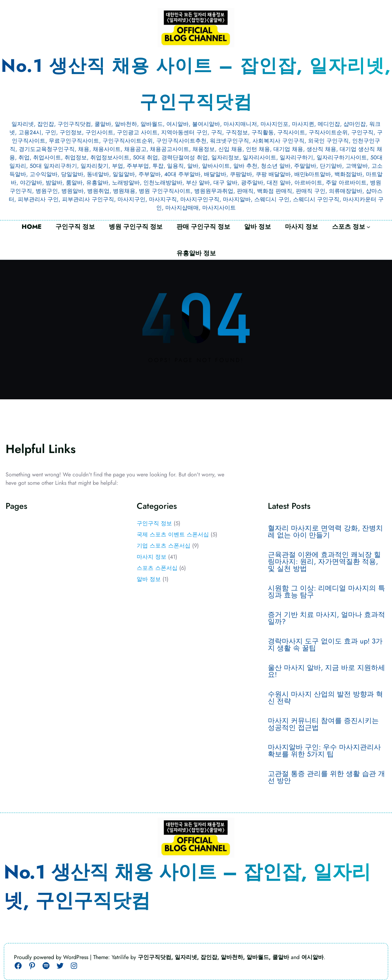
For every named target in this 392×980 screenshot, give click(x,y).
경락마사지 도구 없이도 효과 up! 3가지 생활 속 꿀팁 (325, 645)
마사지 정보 (152, 557)
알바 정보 (149, 579)
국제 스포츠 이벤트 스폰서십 (173, 534)
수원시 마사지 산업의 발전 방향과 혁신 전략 (325, 698)
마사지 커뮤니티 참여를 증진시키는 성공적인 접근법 (323, 724)
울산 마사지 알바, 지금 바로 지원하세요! (326, 671)
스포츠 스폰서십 (157, 568)
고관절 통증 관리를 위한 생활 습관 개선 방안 (326, 777)
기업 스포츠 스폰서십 (164, 546)
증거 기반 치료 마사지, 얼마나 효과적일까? (326, 618)
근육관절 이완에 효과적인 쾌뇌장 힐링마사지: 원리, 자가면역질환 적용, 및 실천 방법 (324, 562)
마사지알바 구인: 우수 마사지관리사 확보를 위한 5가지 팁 (324, 751)
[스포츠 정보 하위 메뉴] (368, 227)
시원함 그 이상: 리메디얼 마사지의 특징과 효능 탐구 (326, 592)
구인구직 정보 (154, 523)
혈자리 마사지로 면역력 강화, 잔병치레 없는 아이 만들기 (325, 532)
